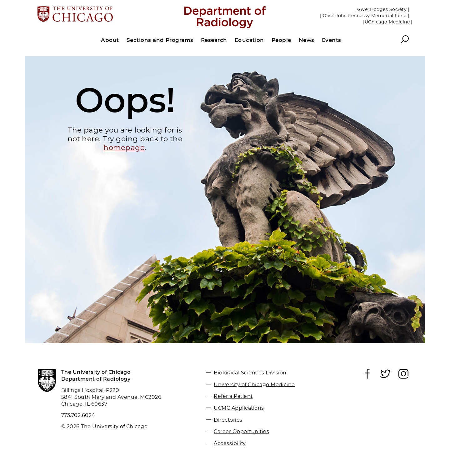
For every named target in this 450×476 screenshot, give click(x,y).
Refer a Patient (233, 396)
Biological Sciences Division (250, 373)
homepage (124, 148)
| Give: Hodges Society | (382, 9)
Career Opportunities (241, 431)
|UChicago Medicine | (388, 22)
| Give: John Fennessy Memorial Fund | (365, 16)
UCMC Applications (239, 408)
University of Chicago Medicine (254, 384)
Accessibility (230, 443)
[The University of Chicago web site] (99, 15)
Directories (228, 420)
